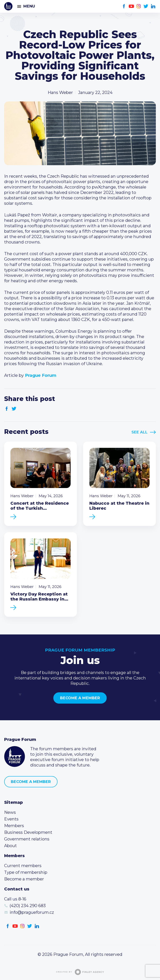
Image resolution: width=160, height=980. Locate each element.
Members (14, 826)
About (11, 846)
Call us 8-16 (15, 899)
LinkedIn (153, 6)
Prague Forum (8, 6)
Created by (80, 972)
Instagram (139, 6)
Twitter (146, 6)
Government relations (27, 839)
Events (11, 819)
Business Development (28, 832)
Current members (23, 866)
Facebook (124, 6)
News (10, 812)
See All (139, 432)
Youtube (131, 6)
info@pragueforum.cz (32, 912)
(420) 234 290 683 (28, 906)
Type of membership (26, 872)
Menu (29, 6)
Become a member (80, 698)
